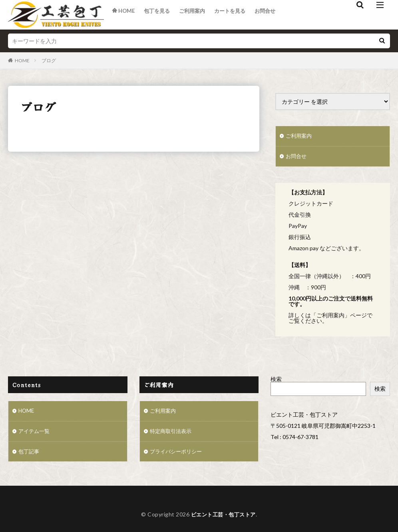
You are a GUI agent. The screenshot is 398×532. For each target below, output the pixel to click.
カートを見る (237, 15)
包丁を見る (159, 15)
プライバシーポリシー (178, 454)
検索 (276, 380)
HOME (22, 60)
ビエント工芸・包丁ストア (223, 517)
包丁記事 (30, 454)
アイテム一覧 (35, 433)
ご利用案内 (197, 15)
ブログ (49, 60)
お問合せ (274, 15)
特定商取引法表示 (172, 433)
